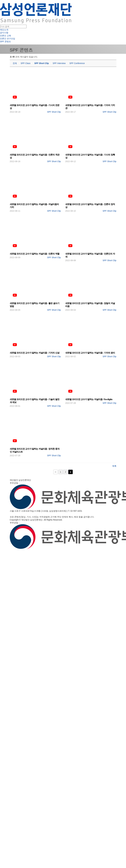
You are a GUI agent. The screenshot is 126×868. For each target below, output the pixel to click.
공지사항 (4, 33)
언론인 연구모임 (8, 39)
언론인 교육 (5, 36)
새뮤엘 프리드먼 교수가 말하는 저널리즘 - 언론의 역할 (35, 254)
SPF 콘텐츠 (5, 42)
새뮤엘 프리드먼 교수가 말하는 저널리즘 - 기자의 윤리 (90, 353)
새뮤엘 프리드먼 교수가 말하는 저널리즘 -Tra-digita (89, 399)
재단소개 (4, 30)
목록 (114, 466)
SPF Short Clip (42, 63)
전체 (15, 63)
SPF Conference (77, 63)
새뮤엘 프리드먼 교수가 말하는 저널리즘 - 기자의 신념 (35, 353)
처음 (56, 472)
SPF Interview (59, 63)
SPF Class (26, 63)
